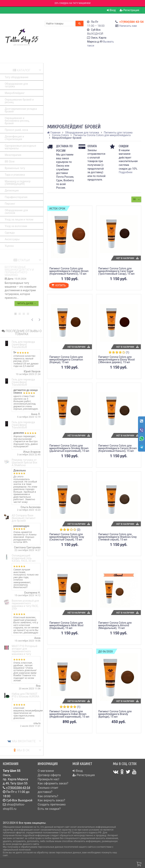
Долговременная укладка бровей (21, 110)
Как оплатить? (48, 796)
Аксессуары (12, 239)
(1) (128, 352)
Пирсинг (10, 204)
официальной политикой (17, 850)
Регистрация (129, 10)
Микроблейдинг (15, 93)
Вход (111, 10)
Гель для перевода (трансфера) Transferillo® (23, 344)
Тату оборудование (17, 77)
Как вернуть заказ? (51, 800)
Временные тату (15, 168)
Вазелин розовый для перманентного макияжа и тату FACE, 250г (25, 605)
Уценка (9, 246)
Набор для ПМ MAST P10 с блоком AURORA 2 (25, 697)
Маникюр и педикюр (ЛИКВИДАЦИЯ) (18, 183)
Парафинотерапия (16, 197)
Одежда (10, 233)
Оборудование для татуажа (16, 85)
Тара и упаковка (15, 175)
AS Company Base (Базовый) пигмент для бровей (24, 518)
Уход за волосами (16, 226)
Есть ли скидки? (49, 809)
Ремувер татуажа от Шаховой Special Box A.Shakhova (24, 463)
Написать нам (128, 26)
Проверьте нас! (49, 779)
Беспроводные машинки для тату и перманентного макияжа (19, 271)
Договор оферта (49, 775)
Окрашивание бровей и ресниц (19, 101)
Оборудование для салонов (16, 212)
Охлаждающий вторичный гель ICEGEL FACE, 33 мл (24, 558)
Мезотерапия (13, 155)
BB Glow (10, 162)
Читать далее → (27, 303)
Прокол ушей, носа (16, 130)
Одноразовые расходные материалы (20, 147)
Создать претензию (52, 804)
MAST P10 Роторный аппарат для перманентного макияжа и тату (24, 650)
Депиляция (12, 191)
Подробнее (126, 172)
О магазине (46, 771)
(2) (79, 530)
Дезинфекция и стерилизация (14, 138)
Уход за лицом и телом (19, 219)
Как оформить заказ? (53, 783)
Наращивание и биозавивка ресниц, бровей (17, 121)
